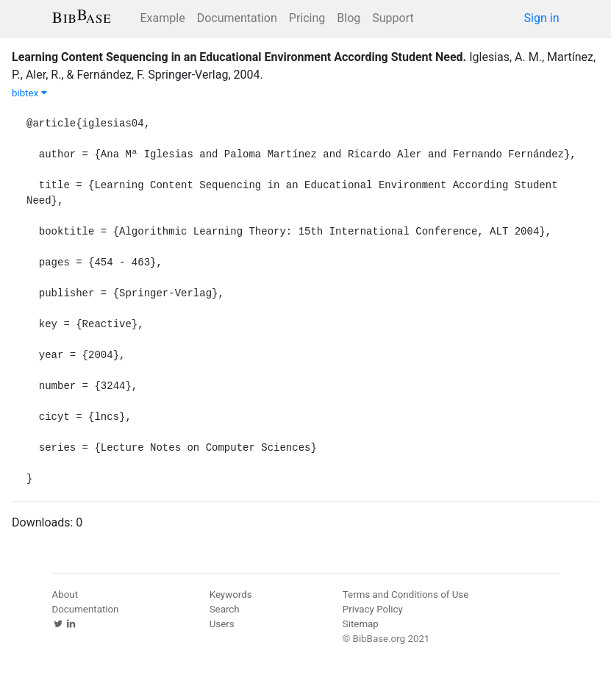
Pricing (307, 18)
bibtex (29, 93)
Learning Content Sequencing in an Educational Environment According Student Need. (239, 57)
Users (222, 624)
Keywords (231, 594)
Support (393, 18)
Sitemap (361, 624)
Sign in (542, 18)
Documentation (237, 18)
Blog (349, 18)
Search (225, 609)
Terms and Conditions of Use (405, 594)
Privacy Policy (373, 609)
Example (163, 18)
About (65, 594)
